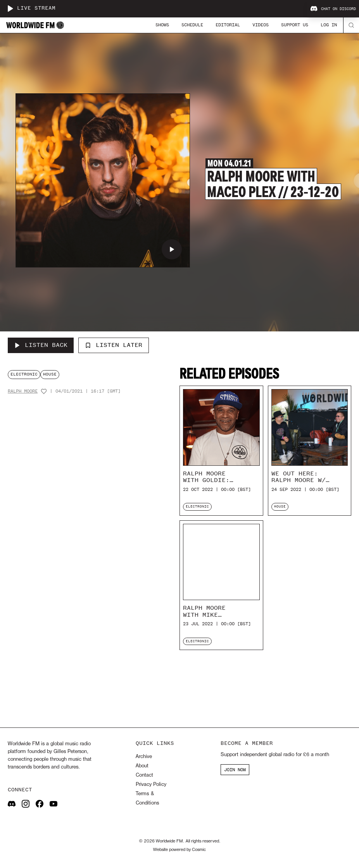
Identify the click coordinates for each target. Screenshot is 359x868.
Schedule (192, 25)
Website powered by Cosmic (179, 850)
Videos (261, 25)
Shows (162, 25)
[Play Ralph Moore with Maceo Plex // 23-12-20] (172, 249)
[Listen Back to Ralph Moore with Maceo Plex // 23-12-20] (41, 345)
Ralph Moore (23, 391)
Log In (329, 25)
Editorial (228, 25)
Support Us (295, 25)
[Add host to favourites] (44, 391)
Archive (144, 757)
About (142, 766)
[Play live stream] (10, 9)
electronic (24, 374)
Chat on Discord (333, 9)
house (50, 374)
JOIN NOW (235, 770)
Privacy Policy (151, 785)
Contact (144, 775)
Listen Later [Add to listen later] (114, 345)
